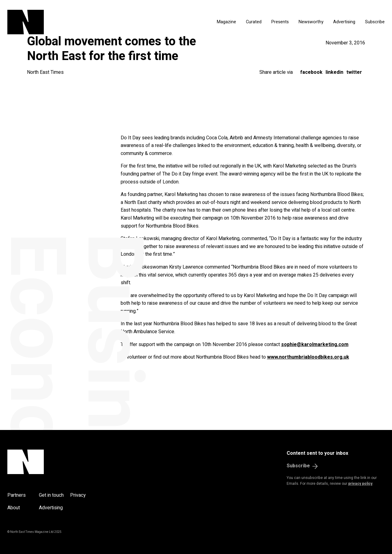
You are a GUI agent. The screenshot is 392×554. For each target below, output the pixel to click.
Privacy (78, 495)
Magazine (226, 22)
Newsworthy (311, 22)
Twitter (354, 72)
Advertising (344, 22)
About (14, 508)
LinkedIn (334, 72)
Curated (254, 22)
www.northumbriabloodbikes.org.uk (308, 357)
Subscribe (375, 22)
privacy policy (360, 484)
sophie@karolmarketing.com (315, 345)
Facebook (311, 72)
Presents (280, 22)
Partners (17, 495)
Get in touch (51, 495)
